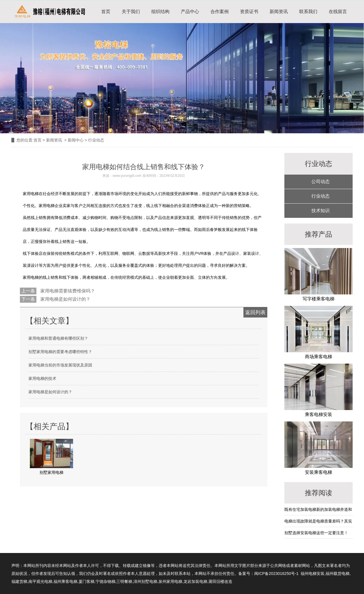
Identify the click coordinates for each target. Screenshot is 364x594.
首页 (106, 12)
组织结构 (160, 12)
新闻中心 (76, 140)
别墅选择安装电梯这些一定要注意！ (316, 533)
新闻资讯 (279, 12)
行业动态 (320, 196)
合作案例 (220, 12)
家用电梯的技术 (42, 378)
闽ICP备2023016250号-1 (276, 573)
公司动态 (320, 182)
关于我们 (131, 12)
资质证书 (249, 12)
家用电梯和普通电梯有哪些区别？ (58, 338)
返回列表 (255, 312)
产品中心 (190, 12)
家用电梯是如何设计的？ (65, 299)
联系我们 (308, 12)
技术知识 (320, 211)
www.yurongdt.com (127, 176)
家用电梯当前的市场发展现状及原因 (60, 365)
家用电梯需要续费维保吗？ (67, 291)
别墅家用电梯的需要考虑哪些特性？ (60, 352)
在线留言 (338, 12)
